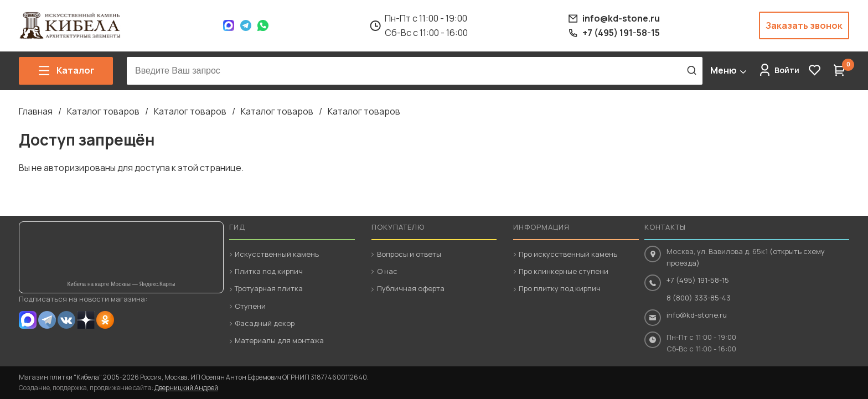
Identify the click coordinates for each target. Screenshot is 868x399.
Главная (36, 111)
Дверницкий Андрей (186, 388)
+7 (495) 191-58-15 (698, 280)
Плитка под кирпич (269, 271)
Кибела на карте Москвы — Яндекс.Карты (122, 284)
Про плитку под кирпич (560, 288)
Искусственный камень (277, 254)
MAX (28, 320)
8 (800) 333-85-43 (699, 298)
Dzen (86, 320)
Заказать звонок (804, 25)
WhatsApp (263, 25)
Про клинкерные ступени (564, 271)
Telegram (246, 25)
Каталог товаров (103, 111)
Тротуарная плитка (269, 288)
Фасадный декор (265, 323)
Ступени (250, 306)
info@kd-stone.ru (697, 315)
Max (229, 25)
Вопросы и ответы (409, 254)
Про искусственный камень (568, 254)
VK (66, 320)
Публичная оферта (411, 288)
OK (105, 320)
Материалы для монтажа (279, 340)
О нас (387, 271)
